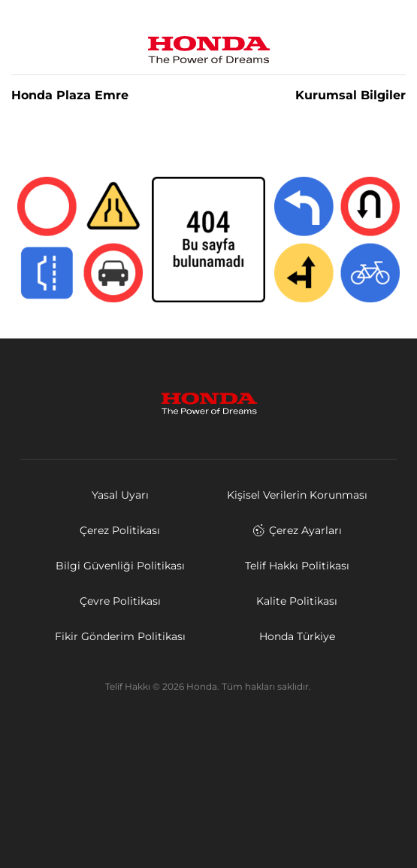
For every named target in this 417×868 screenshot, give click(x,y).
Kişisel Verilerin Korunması (297, 495)
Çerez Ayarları (297, 530)
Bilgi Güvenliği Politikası (120, 566)
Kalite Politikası (297, 601)
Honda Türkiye (297, 636)
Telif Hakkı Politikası (297, 566)
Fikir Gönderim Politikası (120, 636)
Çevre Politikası (120, 601)
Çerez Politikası (120, 530)
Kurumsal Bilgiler (351, 96)
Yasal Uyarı (120, 495)
